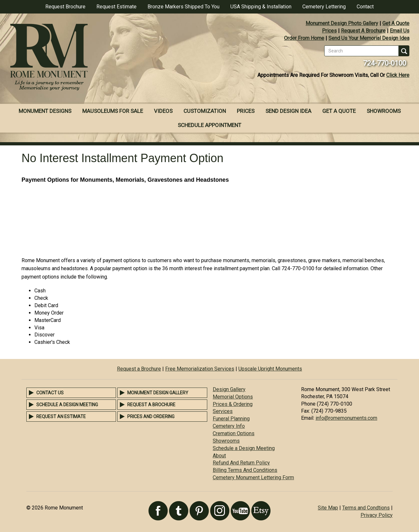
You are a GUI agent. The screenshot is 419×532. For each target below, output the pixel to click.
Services (223, 411)
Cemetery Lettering (324, 7)
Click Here (398, 75)
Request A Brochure (363, 31)
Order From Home (304, 38)
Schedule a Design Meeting (67, 405)
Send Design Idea (288, 111)
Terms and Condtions (366, 508)
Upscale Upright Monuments (270, 369)
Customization (205, 111)
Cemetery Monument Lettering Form (253, 477)
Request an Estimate (61, 417)
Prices (329, 31)
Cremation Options (234, 433)
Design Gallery (229, 389)
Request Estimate (116, 7)
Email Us (400, 31)
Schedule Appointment (209, 125)
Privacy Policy (377, 515)
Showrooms (384, 111)
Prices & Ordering (233, 404)
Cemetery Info (229, 426)
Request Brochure (65, 7)
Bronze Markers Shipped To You (183, 7)
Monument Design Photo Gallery (342, 23)
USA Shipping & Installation (261, 7)
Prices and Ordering (151, 417)
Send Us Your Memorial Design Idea (369, 38)
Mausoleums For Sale (113, 111)
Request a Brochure (139, 369)
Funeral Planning (231, 419)
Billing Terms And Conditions (245, 470)
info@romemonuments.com (346, 418)
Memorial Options (233, 397)
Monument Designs (45, 111)
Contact (365, 7)
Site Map (328, 508)
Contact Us (50, 393)
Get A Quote (396, 23)
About (219, 456)
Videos (163, 111)
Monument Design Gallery (158, 393)
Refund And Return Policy (241, 463)
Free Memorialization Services (200, 369)
